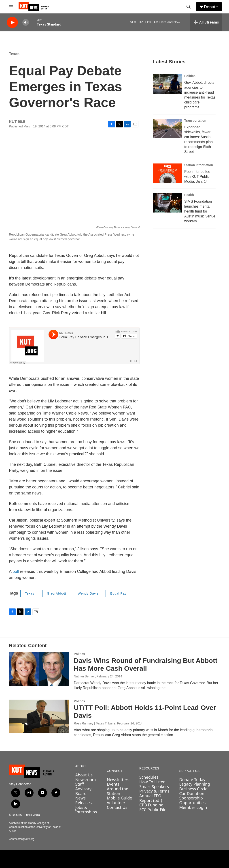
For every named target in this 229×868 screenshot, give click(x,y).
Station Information (199, 165)
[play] (12, 23)
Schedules (149, 777)
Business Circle (193, 789)
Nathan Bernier (84, 676)
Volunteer (116, 803)
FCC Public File (153, 810)
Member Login (193, 807)
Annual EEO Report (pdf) (151, 798)
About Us (84, 775)
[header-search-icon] (189, 7)
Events (113, 784)
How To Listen (153, 782)
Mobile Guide (120, 798)
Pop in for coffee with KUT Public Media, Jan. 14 (197, 177)
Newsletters (118, 780)
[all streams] (206, 22)
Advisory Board (84, 791)
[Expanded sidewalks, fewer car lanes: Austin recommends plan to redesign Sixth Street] (168, 129)
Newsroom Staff (86, 782)
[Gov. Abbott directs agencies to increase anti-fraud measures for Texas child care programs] (168, 84)
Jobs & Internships (86, 810)
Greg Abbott (57, 593)
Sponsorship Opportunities (193, 800)
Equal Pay (118, 593)
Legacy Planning (195, 784)
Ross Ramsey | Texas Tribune (94, 723)
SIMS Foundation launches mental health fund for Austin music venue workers (200, 211)
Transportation (195, 120)
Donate (211, 7)
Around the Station (118, 791)
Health (189, 195)
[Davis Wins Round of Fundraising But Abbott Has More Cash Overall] (39, 669)
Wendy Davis (88, 593)
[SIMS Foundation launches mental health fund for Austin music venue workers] (168, 203)
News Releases (84, 800)
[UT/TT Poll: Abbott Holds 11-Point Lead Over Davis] (39, 716)
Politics (190, 76)
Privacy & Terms (154, 791)
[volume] (26, 23)
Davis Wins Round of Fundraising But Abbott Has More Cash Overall (146, 664)
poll (16, 572)
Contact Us (117, 807)
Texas (14, 54)
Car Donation (192, 793)
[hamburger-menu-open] (11, 7)
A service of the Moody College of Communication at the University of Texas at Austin (35, 827)
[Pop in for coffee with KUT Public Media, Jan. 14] (168, 173)
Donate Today (192, 780)
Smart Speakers (154, 786)
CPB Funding (151, 805)
